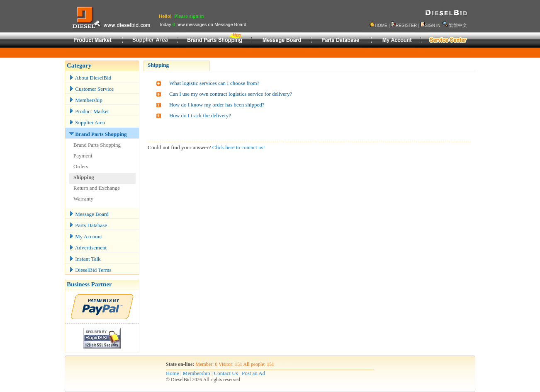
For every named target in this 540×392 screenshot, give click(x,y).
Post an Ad (253, 373)
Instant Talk (85, 259)
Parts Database (88, 225)
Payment (83, 156)
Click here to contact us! (239, 147)
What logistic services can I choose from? (214, 83)
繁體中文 (458, 25)
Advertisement (88, 248)
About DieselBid (90, 78)
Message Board (89, 214)
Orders (81, 166)
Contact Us (226, 373)
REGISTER (406, 25)
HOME (381, 25)
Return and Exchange (97, 188)
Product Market (89, 111)
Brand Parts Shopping (98, 134)
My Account (86, 236)
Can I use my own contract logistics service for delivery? (231, 94)
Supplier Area (87, 122)
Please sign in (189, 16)
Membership (86, 100)
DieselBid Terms (90, 270)
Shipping (84, 177)
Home (173, 373)
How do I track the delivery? (200, 115)
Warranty (83, 199)
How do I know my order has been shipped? (217, 105)
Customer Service (91, 89)
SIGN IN (432, 25)
